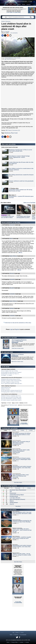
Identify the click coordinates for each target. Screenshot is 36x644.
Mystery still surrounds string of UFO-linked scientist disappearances (21, 443)
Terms (8, 642)
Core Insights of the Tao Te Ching (10, 371)
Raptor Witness (13, 256)
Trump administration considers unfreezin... (12, 399)
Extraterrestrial (14, 496)
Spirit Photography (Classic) (17, 499)
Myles (11, 239)
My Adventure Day (7, 388)
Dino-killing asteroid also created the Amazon (21, 175)
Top (13, 632)
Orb (11, 492)
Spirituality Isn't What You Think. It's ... (11, 374)
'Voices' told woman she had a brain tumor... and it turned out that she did (22, 530)
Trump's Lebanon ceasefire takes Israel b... (12, 400)
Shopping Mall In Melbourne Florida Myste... (13, 392)
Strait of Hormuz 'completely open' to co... (12, 396)
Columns (28, 4)
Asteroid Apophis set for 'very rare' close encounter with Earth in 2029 (22, 513)
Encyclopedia (23, 635)
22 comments (14, 33)
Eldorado (12, 273)
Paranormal (13, 493)
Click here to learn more (18, 348)
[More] (20, 253)
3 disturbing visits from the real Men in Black (8, 217)
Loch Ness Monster (15, 498)
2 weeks (14, 430)
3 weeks (22, 430)
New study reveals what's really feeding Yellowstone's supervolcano (21, 451)
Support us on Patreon (18, 355)
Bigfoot (12, 501)
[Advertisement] (18, 97)
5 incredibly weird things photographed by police (23, 217)
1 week (5, 430)
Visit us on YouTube (29, 203)
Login (11, 329)
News (11, 4)
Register (17, 329)
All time (29, 488)
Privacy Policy (15, 642)
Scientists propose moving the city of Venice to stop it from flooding (22, 521)
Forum (15, 4)
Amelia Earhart (14, 503)
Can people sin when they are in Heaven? (12, 372)
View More (18, 506)
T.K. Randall (6, 32)
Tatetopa (12, 308)
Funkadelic (12, 294)
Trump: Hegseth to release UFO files (11, 382)
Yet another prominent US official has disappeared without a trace (21, 434)
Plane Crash (14, 133)
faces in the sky (6, 389)
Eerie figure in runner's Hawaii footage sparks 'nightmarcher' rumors (19, 157)
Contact (27, 642)
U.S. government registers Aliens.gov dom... (13, 383)
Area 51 (12, 504)
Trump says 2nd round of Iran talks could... (12, 397)
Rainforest (8, 133)
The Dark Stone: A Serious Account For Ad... (13, 390)
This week (6, 488)
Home (7, 4)
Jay (5, 59)
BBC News (8, 130)
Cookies (22, 642)
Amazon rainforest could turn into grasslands (21, 181)
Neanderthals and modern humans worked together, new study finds (22, 467)
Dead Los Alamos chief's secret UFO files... (12, 381)
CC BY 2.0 (9, 59)
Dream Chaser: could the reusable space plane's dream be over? (22, 538)
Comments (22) (16, 130)
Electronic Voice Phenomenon (18, 490)
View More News (18, 482)
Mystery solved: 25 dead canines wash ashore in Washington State (22, 459)
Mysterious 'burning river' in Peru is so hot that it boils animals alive (20, 150)
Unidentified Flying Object (17, 495)
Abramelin (12, 225)
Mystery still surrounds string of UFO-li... (12, 379)
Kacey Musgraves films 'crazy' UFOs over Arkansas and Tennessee (21, 476)
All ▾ (6, 17)
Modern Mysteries (6, 21)
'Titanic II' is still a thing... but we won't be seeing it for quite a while (22, 554)
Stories (24, 4)
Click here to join (13, 405)
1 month (31, 430)
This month (18, 488)
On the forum (5, 367)
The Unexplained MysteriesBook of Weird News (19, 341)
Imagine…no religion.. (7, 375)
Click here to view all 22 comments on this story (18, 323)
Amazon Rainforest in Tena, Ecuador (12, 58)
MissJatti (12, 288)
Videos (19, 4)
